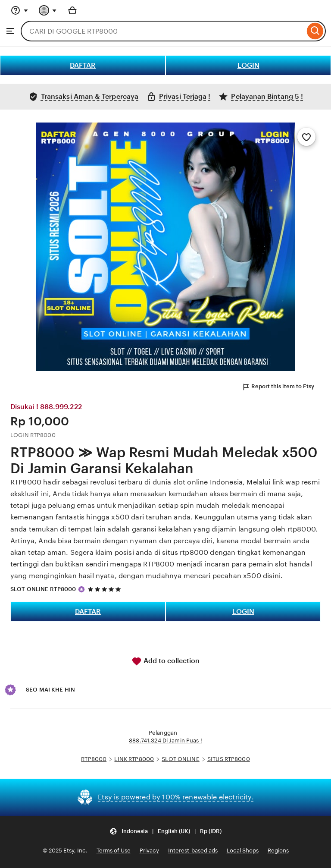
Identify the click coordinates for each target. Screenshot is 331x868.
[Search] (315, 31)
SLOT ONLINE (180, 759)
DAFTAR (83, 65)
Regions (278, 851)
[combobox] (163, 31)
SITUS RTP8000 (229, 759)
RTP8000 (94, 759)
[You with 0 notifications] (48, 10)
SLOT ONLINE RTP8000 (43, 589)
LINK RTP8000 (134, 759)
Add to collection (165, 661)
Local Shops (243, 851)
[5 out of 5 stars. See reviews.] (106, 589)
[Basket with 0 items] (72, 10)
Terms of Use (114, 851)
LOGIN (248, 65)
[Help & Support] (19, 10)
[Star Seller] (81, 589)
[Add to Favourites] (306, 137)
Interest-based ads (193, 851)
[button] (165, 832)
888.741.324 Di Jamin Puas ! (165, 741)
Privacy (149, 851)
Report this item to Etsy (278, 387)
